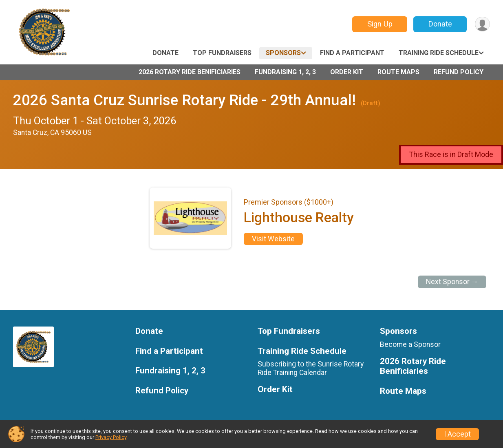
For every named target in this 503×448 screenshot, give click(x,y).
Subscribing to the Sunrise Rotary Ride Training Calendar (311, 368)
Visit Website (273, 239)
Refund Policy (459, 72)
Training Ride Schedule (439, 53)
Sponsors (283, 53)
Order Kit (347, 72)
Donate (440, 24)
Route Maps (398, 72)
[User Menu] (482, 24)
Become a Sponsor (410, 344)
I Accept (457, 434)
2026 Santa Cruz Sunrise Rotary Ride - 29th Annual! (184, 100)
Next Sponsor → (452, 282)
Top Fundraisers (222, 53)
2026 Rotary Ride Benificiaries (190, 72)
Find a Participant (352, 53)
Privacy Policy (111, 437)
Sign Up (380, 24)
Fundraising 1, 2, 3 (285, 72)
